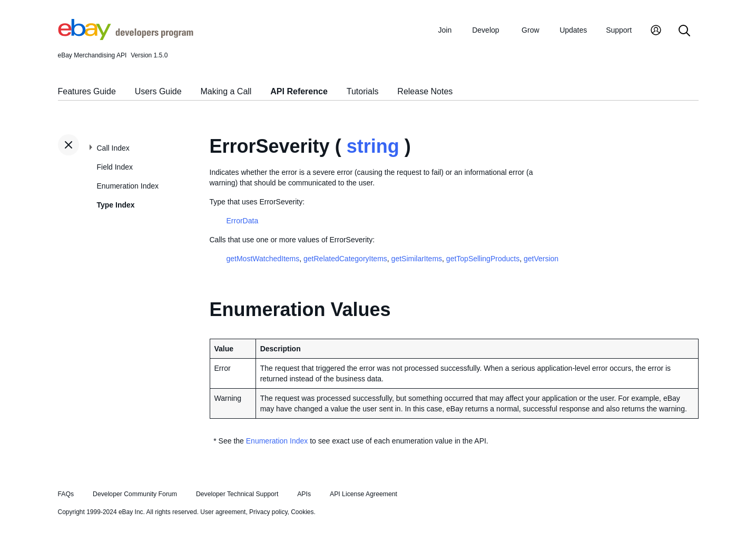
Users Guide (158, 91)
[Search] (684, 31)
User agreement (223, 512)
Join (445, 30)
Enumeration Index (128, 186)
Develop (485, 30)
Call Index (113, 148)
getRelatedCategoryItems (345, 259)
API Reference (299, 91)
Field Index (115, 167)
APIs (304, 494)
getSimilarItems (417, 259)
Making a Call (226, 91)
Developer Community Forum (135, 494)
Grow (530, 30)
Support (619, 30)
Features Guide (87, 91)
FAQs (66, 494)
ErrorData (243, 221)
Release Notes (425, 91)
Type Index (116, 205)
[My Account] (656, 31)
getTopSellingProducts (483, 259)
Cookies (302, 512)
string (373, 146)
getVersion (541, 259)
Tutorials (363, 91)
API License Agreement (364, 494)
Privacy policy (268, 512)
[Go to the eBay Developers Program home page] (126, 37)
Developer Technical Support (237, 494)
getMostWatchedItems (263, 259)
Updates (573, 30)
